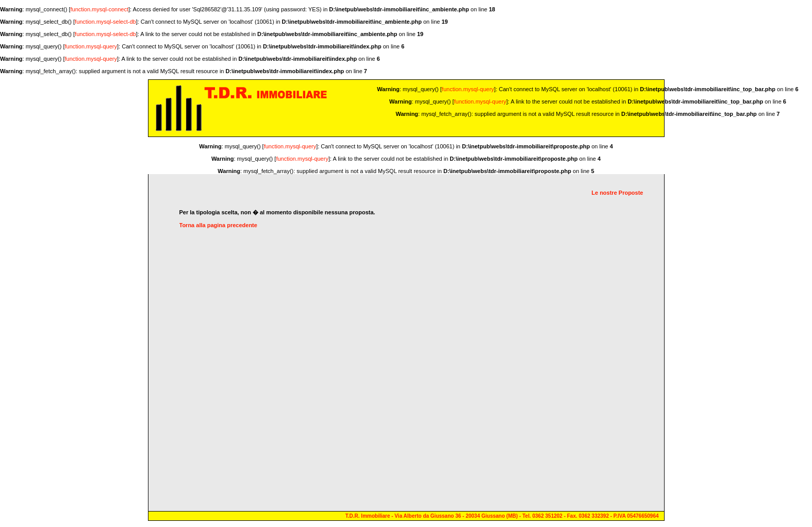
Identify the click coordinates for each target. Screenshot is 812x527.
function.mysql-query (91, 46)
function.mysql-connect (100, 9)
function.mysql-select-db (105, 22)
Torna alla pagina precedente (218, 225)
